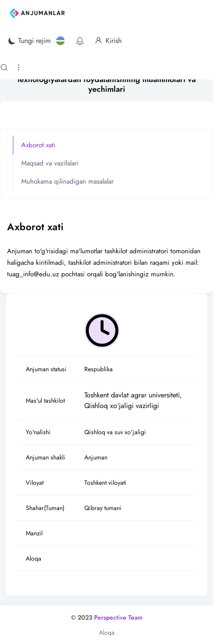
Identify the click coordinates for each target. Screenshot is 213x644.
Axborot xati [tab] (38, 145)
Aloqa (107, 632)
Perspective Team (118, 617)
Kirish (108, 41)
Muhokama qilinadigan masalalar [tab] (67, 181)
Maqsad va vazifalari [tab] (50, 163)
